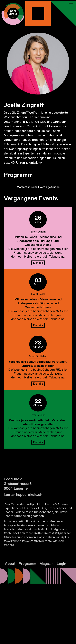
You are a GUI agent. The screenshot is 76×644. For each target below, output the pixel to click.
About (10, 567)
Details (38, 263)
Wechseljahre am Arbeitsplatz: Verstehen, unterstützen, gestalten (38, 364)
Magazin (46, 567)
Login (61, 567)
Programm (27, 567)
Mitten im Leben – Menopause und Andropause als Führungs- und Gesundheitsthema (38, 241)
